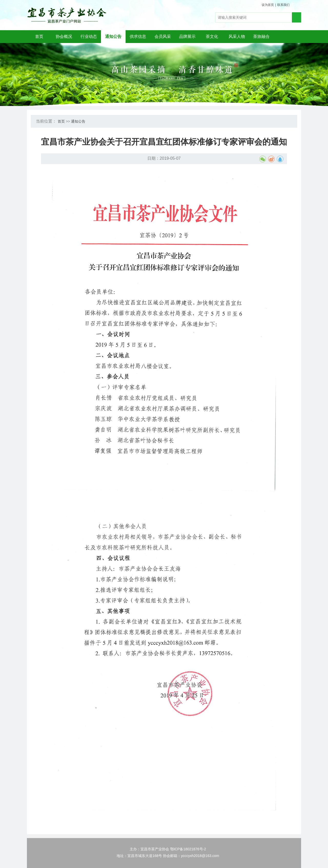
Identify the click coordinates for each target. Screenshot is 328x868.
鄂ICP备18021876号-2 (188, 849)
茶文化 (212, 36)
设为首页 (268, 5)
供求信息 (138, 36)
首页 (39, 36)
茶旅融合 (261, 36)
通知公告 (113, 36)
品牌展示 (187, 36)
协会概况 (64, 36)
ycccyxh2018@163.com (200, 856)
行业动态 (89, 36)
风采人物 (237, 36)
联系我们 (283, 5)
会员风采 (163, 36)
